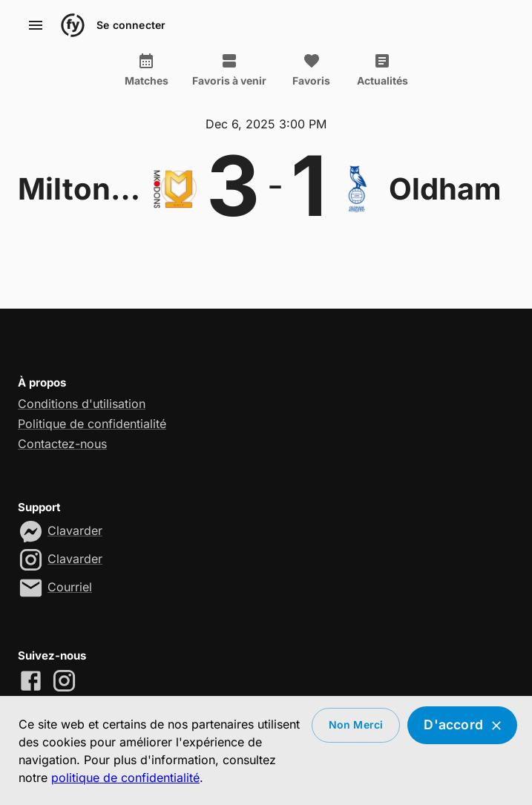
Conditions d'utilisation (82, 404)
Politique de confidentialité (92, 424)
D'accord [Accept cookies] (462, 725)
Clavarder (75, 530)
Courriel (70, 587)
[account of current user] (36, 25)
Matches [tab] (147, 70)
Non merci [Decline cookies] (356, 725)
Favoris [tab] (312, 70)
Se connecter (131, 26)
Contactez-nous (62, 444)
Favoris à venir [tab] (229, 70)
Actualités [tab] (382, 70)
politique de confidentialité (125, 778)
